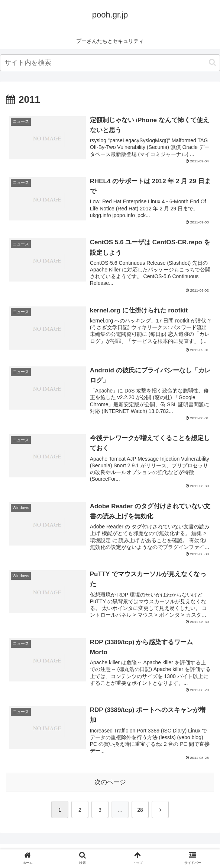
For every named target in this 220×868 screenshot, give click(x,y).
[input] (110, 63)
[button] (212, 62)
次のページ (110, 782)
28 (140, 810)
